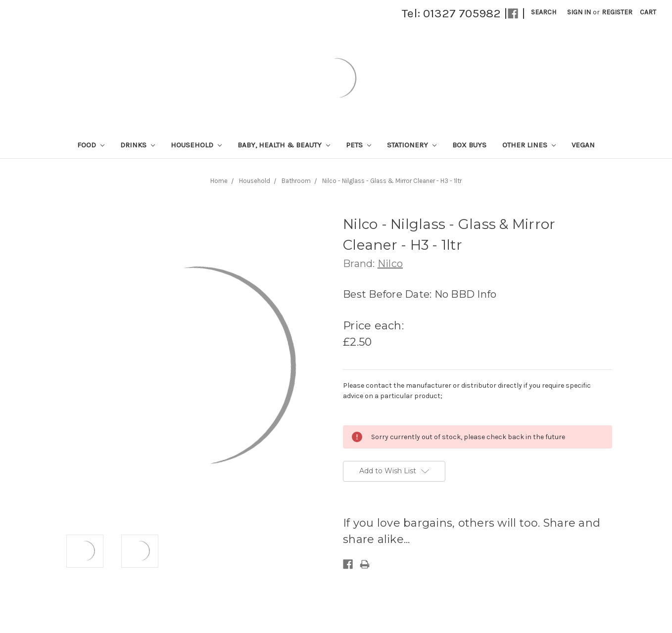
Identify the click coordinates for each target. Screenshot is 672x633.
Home (219, 181)
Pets (359, 145)
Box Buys (469, 145)
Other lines (529, 145)
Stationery (412, 145)
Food (91, 145)
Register (617, 12)
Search (544, 12)
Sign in (579, 12)
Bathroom (296, 181)
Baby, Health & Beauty (284, 145)
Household (196, 145)
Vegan (583, 145)
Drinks (138, 145)
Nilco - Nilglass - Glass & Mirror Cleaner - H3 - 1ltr (392, 181)
